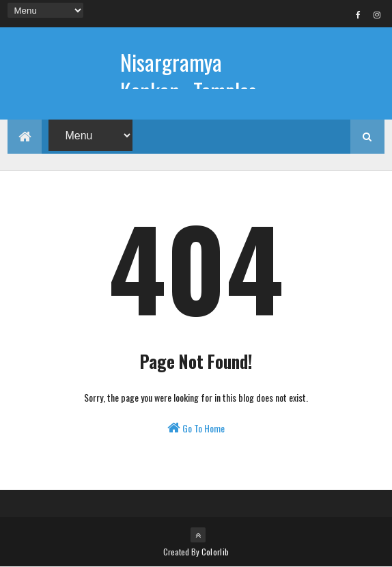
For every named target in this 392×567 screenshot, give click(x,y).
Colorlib (215, 552)
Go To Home (196, 428)
